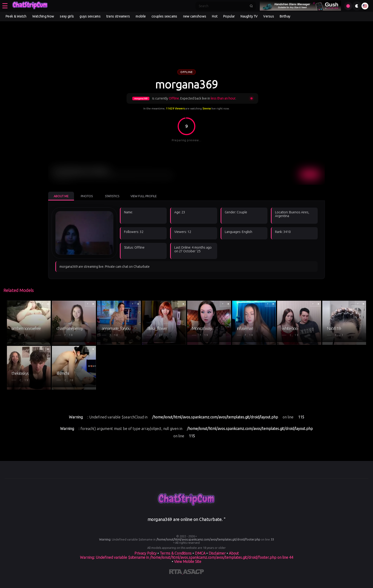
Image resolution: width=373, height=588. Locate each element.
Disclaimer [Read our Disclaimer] (217, 553)
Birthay (285, 16)
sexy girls (67, 16)
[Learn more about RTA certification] (176, 573)
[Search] (223, 6)
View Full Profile (144, 196)
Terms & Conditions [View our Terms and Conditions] (176, 553)
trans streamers (118, 16)
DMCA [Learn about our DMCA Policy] (200, 553)
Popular (229, 16)
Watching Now (43, 16)
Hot (215, 16)
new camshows (195, 16)
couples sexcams (164, 16)
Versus (269, 16)
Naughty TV (249, 16)
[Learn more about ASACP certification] (193, 573)
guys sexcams (90, 16)
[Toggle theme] (357, 6)
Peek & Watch (16, 16)
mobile (141, 16)
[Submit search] (251, 6)
